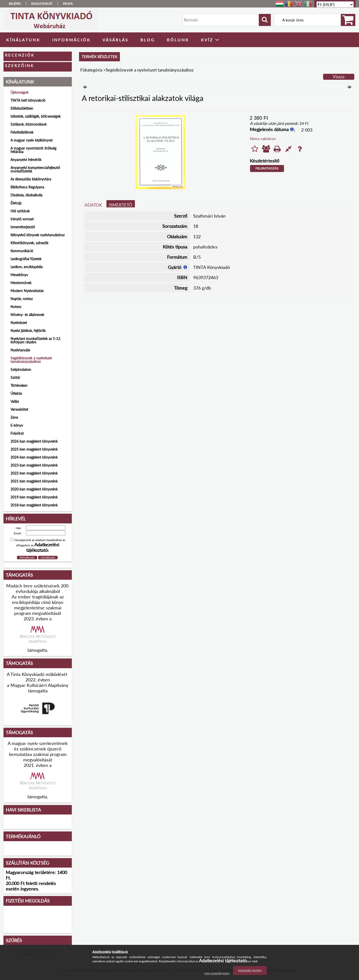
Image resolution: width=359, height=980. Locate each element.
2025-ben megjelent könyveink (34, 449)
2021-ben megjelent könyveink (34, 481)
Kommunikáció (22, 251)
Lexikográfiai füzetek (26, 259)
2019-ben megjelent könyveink (34, 497)
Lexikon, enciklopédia (27, 267)
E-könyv (17, 425)
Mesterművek (21, 283)
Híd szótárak (20, 211)
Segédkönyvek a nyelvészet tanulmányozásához (31, 360)
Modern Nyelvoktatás (27, 291)
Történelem (19, 385)
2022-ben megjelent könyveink (34, 473)
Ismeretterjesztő (23, 227)
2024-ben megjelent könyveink (34, 457)
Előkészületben (22, 108)
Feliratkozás (267, 168)
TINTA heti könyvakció (28, 100)
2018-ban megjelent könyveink (34, 505)
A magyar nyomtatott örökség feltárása (33, 150)
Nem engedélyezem (217, 973)
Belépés (15, 4)
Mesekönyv (19, 275)
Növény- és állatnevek (27, 315)
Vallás (15, 401)
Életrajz (16, 203)
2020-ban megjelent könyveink (34, 489)
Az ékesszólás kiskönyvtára (31, 179)
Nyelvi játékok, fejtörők (28, 331)
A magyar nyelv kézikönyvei (31, 140)
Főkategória (91, 70)
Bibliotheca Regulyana (27, 187)
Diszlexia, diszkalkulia (26, 195)
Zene (14, 417)
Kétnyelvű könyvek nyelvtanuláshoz (38, 235)
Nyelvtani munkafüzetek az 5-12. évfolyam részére (36, 340)
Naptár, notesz (22, 299)
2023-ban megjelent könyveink (34, 465)
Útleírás (16, 393)
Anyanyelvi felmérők (26, 160)
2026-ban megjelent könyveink (34, 441)
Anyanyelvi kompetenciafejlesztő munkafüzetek (35, 169)
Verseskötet (19, 409)
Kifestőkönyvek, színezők (29, 243)
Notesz (16, 307)
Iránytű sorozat (22, 219)
